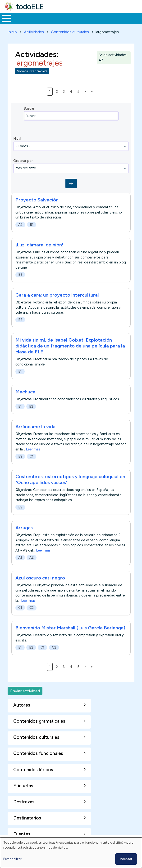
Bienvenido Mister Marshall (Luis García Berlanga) (70, 628)
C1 (32, 456)
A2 (20, 225)
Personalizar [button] (12, 859)
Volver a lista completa (32, 71)
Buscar (29, 108)
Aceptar (126, 859)
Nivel (17, 139)
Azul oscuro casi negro (40, 578)
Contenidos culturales (70, 32)
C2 (32, 608)
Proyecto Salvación (37, 200)
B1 (32, 225)
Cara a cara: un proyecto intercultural (57, 295)
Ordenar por (23, 161)
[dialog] (71, 853)
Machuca (25, 392)
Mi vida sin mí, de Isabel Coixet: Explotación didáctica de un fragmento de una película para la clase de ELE (70, 346)
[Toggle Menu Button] (7, 18)
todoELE (30, 7)
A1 (20, 557)
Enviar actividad (25, 691)
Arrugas (24, 528)
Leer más (33, 449)
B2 (20, 275)
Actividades (34, 32)
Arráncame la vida (35, 427)
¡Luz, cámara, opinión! (39, 245)
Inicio (12, 32)
